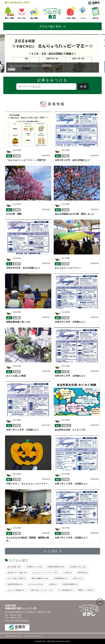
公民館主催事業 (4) (70, 584)
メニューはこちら (50, 26)
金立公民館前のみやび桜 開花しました (75, 214)
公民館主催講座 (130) (56, 567)
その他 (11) (68, 573)
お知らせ (66, 426)
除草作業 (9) (82, 573)
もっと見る (53, 551)
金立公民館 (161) (14, 567)
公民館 (17, 156)
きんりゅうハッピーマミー (68, 268)
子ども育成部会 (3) (65, 590)
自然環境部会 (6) (61, 578)
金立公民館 (17, 150)
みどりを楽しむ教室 (16, 376)
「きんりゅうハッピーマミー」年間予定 (30, 66)
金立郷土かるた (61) (78, 567)
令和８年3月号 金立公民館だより (23, 268)
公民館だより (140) (34, 567)
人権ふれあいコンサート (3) (41, 590)
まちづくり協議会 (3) (16, 590)
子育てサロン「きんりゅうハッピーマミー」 (28, 484)
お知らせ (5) (78, 578)
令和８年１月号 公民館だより (70, 376)
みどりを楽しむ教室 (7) (17, 578)
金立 (9, 156)
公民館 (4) (53, 584)
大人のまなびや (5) (36, 584)
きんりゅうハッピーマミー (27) (45, 573)
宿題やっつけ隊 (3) (86, 590)
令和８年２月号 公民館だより (70, 322)
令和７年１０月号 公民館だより (71, 538)
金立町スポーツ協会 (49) (17, 573)
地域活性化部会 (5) (15, 584)
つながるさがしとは (13, 636)
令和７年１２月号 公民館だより (23, 430)
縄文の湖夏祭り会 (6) (40, 578)
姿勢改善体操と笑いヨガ (18, 322)
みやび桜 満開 (14, 214)
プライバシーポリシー (33, 636)
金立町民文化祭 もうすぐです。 (71, 430)
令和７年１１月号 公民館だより (71, 484)
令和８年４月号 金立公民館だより (72, 160)
